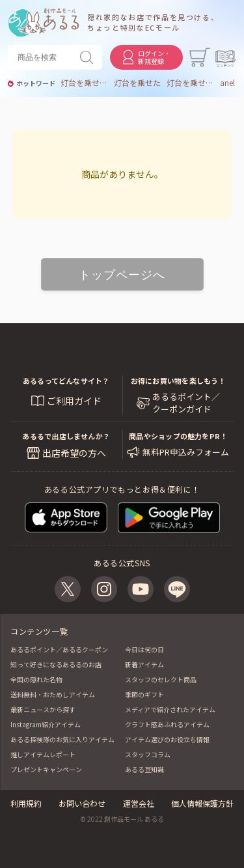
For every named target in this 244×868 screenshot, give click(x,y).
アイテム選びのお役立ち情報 (167, 739)
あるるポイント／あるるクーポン (59, 649)
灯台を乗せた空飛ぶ (190, 83)
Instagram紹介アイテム (46, 724)
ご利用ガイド (74, 401)
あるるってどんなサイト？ (66, 381)
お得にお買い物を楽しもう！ (178, 381)
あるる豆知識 (144, 769)
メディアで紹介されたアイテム (170, 709)
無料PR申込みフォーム (186, 452)
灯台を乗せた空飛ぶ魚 (84, 83)
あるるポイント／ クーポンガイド (186, 403)
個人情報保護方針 (202, 803)
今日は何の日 (144, 649)
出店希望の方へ (74, 453)
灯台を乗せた (137, 83)
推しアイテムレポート (43, 754)
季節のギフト (144, 694)
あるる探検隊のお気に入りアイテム (62, 739)
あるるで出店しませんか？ (66, 436)
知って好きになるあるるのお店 (56, 664)
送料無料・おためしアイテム (53, 694)
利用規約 (26, 803)
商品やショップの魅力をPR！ (178, 436)
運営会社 (139, 803)
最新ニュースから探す (43, 709)
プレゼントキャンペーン (46, 769)
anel (227, 83)
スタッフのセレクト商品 (161, 679)
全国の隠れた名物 (36, 679)
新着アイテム (144, 664)
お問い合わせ (82, 803)
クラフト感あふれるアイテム (167, 724)
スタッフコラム (148, 754)
